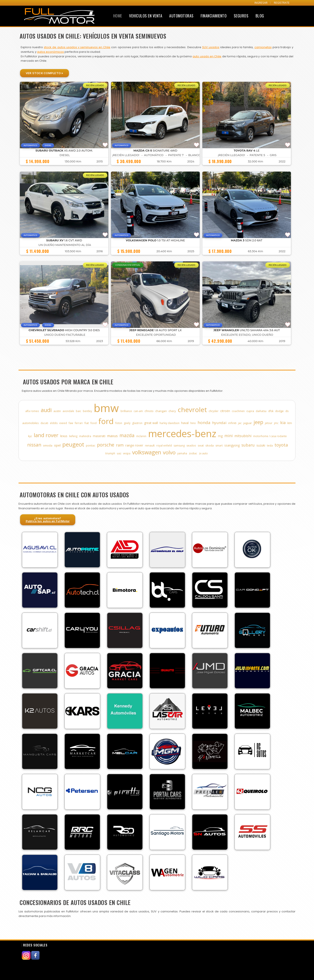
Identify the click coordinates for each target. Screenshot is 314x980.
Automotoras (181, 16)
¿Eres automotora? (48, 520)
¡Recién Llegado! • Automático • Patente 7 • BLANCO (156, 155)
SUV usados (211, 47)
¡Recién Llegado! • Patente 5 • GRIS (247, 155)
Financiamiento (214, 16)
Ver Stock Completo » (44, 73)
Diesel (65, 155)
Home (118, 16)
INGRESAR (261, 3)
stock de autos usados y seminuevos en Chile (77, 47)
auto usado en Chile (207, 56)
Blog (260, 16)
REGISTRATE (282, 3)
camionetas (263, 47)
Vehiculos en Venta (146, 16)
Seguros (241, 16)
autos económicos (50, 52)
